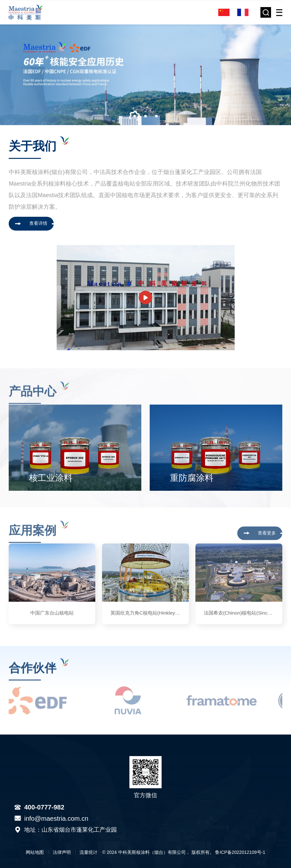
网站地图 (35, 852)
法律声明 (62, 852)
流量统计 (89, 852)
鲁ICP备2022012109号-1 (240, 852)
